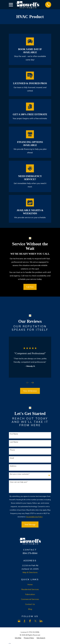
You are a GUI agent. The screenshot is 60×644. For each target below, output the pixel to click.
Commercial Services (30, 599)
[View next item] (32, 383)
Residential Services (30, 589)
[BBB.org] (24, 621)
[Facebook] (30, 621)
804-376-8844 (30, 553)
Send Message (30, 524)
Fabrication (30, 594)
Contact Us (30, 604)
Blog (30, 609)
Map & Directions (30, 572)
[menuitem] (18, 638)
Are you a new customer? (20, 474)
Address (13, 466)
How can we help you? (19, 482)
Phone (12, 450)
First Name (14, 434)
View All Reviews (30, 391)
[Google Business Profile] (19, 621)
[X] (35, 621)
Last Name (14, 442)
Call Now (30, 287)
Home (30, 584)
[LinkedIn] (41, 621)
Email (12, 458)
